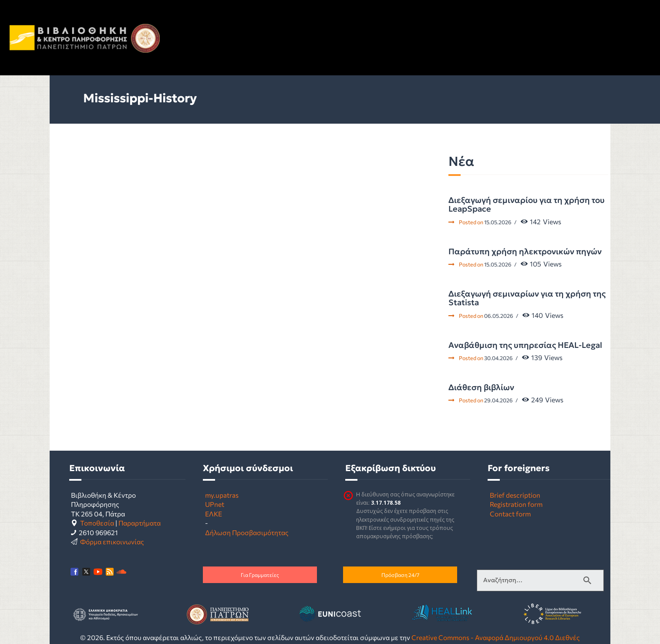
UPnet (215, 504)
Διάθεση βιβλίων (481, 388)
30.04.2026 (498, 358)
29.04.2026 (498, 400)
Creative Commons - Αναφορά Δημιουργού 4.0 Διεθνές (496, 637)
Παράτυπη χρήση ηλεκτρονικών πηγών (525, 252)
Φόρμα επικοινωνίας (112, 541)
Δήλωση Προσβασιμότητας (247, 532)
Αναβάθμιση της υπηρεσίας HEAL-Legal (525, 345)
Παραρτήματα (140, 523)
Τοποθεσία (97, 523)
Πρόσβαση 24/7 (400, 575)
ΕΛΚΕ (214, 514)
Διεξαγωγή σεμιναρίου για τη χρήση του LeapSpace (527, 205)
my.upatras (222, 495)
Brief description (515, 495)
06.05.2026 (499, 316)
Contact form (510, 514)
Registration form (516, 504)
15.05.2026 (498, 222)
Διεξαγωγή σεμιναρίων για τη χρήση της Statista (527, 298)
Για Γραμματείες (260, 575)
